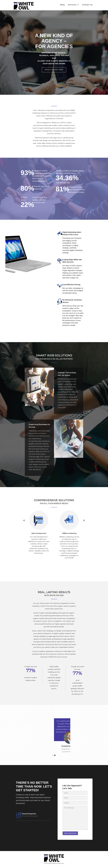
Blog (62, 5)
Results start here (54, 70)
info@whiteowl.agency (30, 816)
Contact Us (87, 5)
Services (74, 5)
